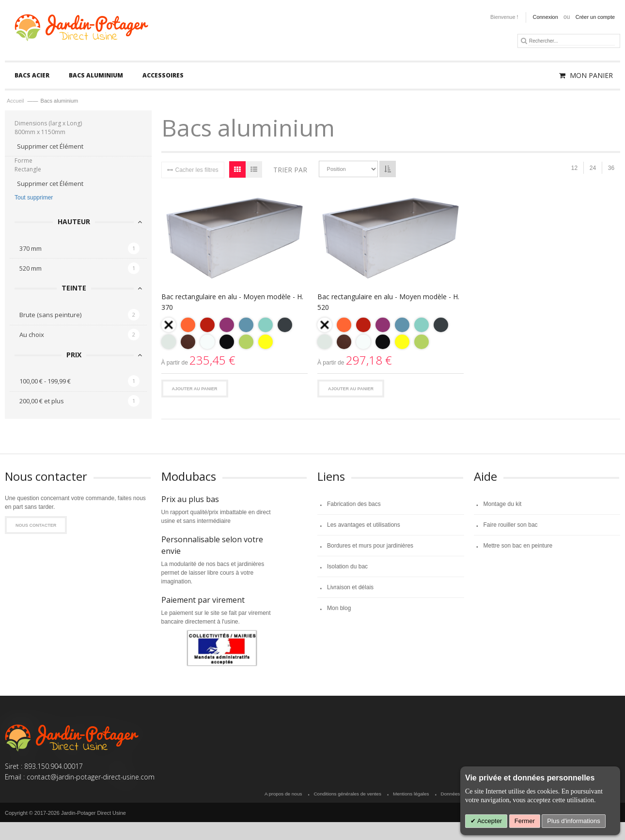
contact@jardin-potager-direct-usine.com (91, 777)
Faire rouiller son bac (511, 525)
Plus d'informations (573, 821)
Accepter (489, 821)
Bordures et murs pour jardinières (370, 546)
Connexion (546, 17)
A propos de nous (283, 794)
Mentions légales (411, 794)
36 (611, 168)
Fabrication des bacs (354, 504)
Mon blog (339, 608)
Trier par (290, 170)
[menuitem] (32, 76)
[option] (169, 325)
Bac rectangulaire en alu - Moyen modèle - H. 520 (388, 302)
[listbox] (234, 335)
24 (593, 168)
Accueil (16, 101)
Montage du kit (503, 504)
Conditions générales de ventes (347, 794)
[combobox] (571, 41)
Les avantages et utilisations (364, 525)
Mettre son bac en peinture (518, 546)
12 (574, 168)
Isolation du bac (347, 566)
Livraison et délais (350, 587)
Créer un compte (595, 17)
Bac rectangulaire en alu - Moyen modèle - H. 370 (232, 302)
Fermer (525, 821)
